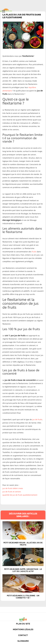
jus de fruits (37, 419)
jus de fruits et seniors (12, 492)
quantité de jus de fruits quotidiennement (20, 495)
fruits (34, 252)
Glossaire (23, 641)
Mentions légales (23, 629)
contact (23, 635)
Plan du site (23, 624)
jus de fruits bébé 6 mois (13, 488)
